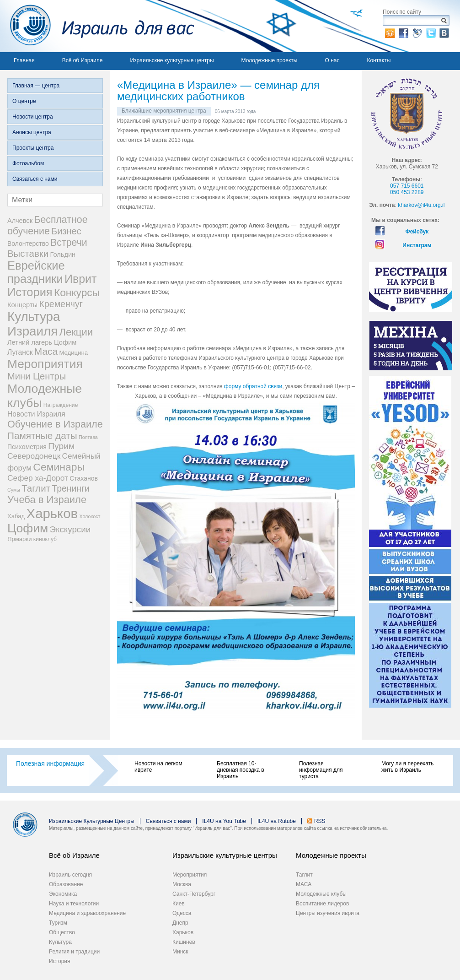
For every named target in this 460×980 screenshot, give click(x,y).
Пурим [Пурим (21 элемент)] (61, 446)
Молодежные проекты (270, 60)
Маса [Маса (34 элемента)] (46, 351)
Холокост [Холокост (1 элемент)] (90, 516)
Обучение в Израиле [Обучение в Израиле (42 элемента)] (55, 424)
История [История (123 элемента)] (30, 292)
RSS (320, 821)
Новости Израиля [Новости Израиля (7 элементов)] (36, 414)
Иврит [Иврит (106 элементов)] (80, 279)
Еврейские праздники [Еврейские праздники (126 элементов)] (36, 272)
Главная (24, 60)
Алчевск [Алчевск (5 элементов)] (20, 221)
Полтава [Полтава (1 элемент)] (88, 437)
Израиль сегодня (70, 875)
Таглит (304, 875)
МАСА (304, 884)
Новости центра (33, 117)
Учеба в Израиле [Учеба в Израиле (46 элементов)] (47, 500)
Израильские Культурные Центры (92, 821)
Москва (182, 884)
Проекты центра (33, 148)
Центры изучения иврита (328, 913)
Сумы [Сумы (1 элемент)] (14, 490)
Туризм (58, 923)
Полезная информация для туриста (321, 770)
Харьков (183, 932)
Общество (62, 932)
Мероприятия (190, 875)
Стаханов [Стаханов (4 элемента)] (84, 478)
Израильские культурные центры (172, 60)
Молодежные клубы (321, 894)
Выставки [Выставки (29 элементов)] (28, 254)
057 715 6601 (407, 186)
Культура (60, 942)
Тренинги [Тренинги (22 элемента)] (71, 488)
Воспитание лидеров (322, 904)
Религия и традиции (74, 952)
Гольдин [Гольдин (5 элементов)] (63, 254)
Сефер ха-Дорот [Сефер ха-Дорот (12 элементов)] (38, 478)
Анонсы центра (32, 132)
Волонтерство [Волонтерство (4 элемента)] (28, 244)
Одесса (182, 913)
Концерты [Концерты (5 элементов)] (22, 305)
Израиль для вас (97, 26)
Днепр (180, 923)
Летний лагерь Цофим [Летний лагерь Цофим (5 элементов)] (42, 342)
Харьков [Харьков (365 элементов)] (52, 513)
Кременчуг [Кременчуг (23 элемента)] (61, 304)
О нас (332, 60)
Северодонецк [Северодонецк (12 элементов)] (34, 456)
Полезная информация (50, 763)
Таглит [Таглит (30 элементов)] (36, 488)
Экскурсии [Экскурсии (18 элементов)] (70, 529)
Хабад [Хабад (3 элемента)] (16, 516)
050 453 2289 (407, 192)
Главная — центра (36, 86)
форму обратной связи (253, 386)
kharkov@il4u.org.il (421, 205)
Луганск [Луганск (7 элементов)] (20, 352)
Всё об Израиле (83, 60)
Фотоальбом (28, 163)
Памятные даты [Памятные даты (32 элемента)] (42, 436)
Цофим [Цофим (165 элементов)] (28, 528)
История (60, 961)
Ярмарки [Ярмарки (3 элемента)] (19, 539)
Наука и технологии (74, 904)
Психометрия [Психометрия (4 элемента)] (27, 447)
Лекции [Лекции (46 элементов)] (76, 332)
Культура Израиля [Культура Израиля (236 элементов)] (34, 324)
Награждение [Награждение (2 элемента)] (61, 405)
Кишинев (184, 942)
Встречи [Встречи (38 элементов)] (69, 243)
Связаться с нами (35, 179)
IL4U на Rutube (277, 821)
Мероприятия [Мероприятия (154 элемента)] (45, 364)
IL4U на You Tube (224, 821)
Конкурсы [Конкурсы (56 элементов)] (77, 292)
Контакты (379, 60)
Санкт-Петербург (194, 894)
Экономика (63, 894)
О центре (24, 101)
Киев (179, 904)
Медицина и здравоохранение (87, 913)
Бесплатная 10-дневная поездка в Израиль (241, 770)
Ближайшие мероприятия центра (164, 111)
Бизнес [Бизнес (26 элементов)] (66, 231)
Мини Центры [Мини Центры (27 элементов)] (37, 376)
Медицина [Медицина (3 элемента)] (74, 353)
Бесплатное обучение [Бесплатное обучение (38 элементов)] (47, 225)
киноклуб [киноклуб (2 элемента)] (45, 539)
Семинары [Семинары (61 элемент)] (59, 467)
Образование (66, 884)
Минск (180, 952)
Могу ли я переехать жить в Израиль (407, 767)
